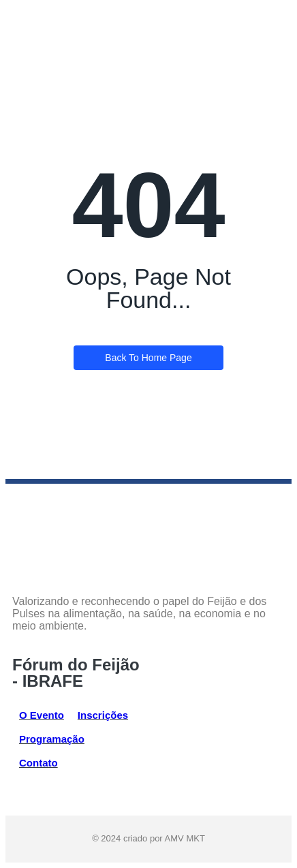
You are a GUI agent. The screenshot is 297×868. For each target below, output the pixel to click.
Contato (38, 763)
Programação (52, 739)
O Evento (42, 715)
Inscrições (103, 715)
